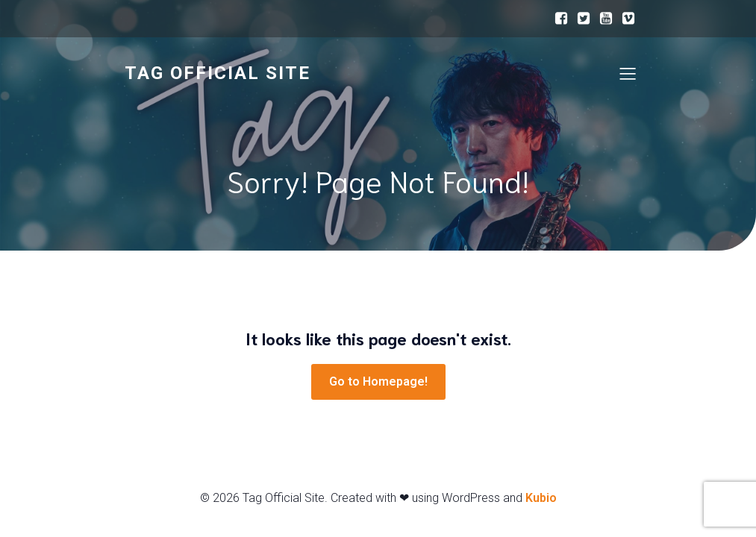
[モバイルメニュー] (628, 73)
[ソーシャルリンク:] (561, 19)
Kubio (541, 498)
